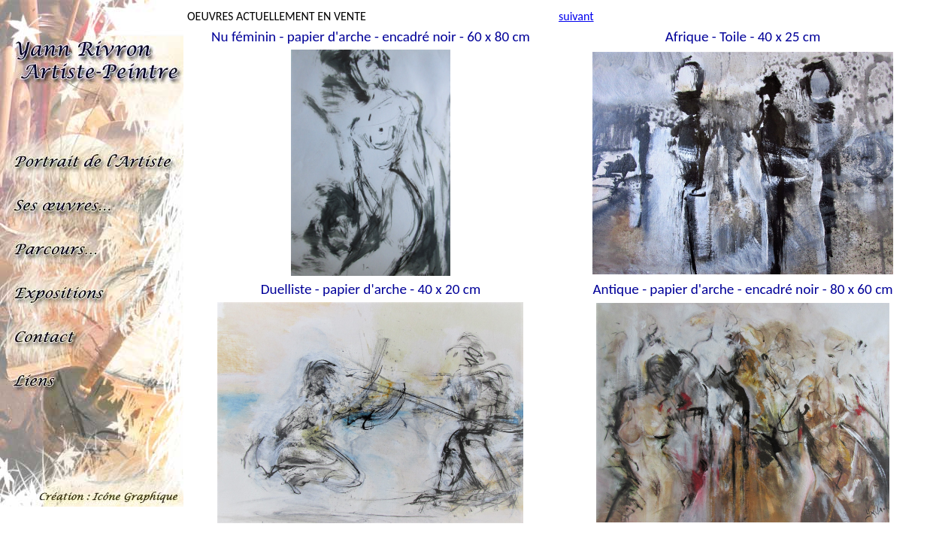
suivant (576, 16)
